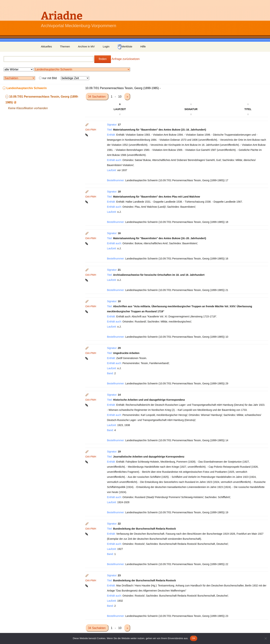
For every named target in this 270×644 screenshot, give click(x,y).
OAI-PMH (91, 130)
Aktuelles (46, 46)
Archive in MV (86, 46)
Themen (65, 46)
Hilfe (143, 46)
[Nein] (265, 638)
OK (194, 638)
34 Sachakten (97, 97)
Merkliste (125, 47)
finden (103, 59)
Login (106, 46)
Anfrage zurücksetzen (126, 59)
